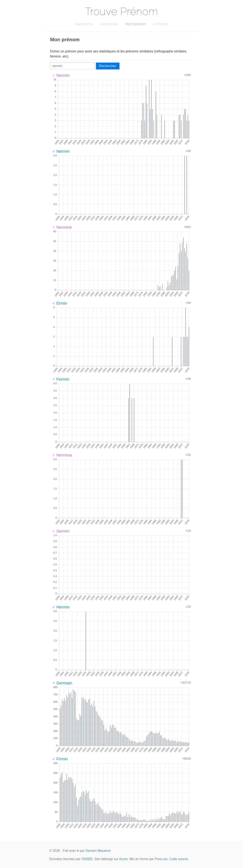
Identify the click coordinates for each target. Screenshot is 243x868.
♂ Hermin (61, 607)
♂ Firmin (60, 759)
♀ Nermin (61, 75)
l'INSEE (87, 859)
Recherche (109, 24)
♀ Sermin (61, 531)
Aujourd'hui (84, 24)
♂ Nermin (61, 151)
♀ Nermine (62, 227)
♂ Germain (62, 683)
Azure (123, 859)
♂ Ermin (60, 303)
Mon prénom (136, 24)
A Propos (161, 24)
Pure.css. (162, 859)
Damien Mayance (98, 851)
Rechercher (108, 66)
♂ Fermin (61, 379)
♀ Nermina (62, 455)
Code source (179, 859)
